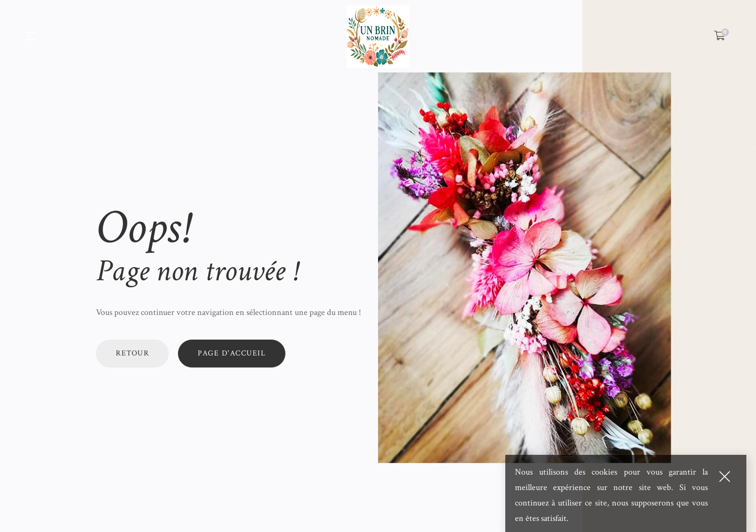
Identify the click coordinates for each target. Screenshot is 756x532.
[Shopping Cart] (720, 36)
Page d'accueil (232, 353)
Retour (132, 353)
